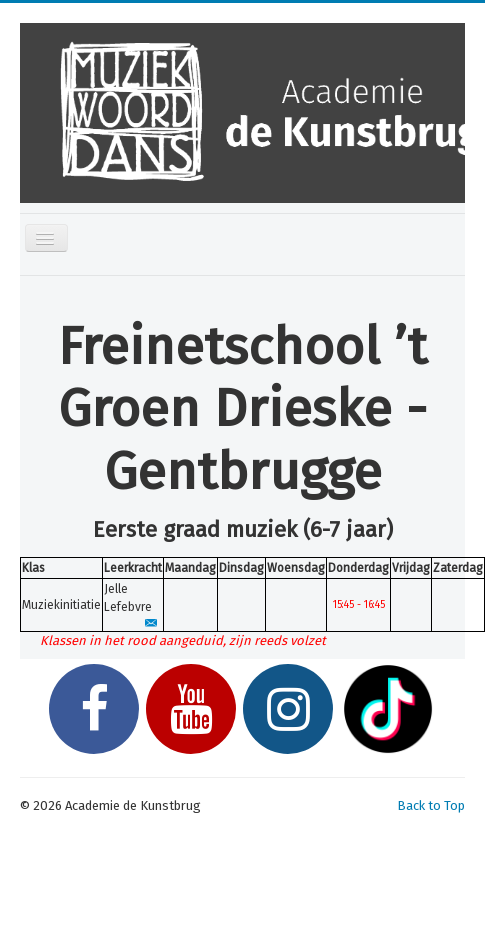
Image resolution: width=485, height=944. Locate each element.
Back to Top (431, 805)
